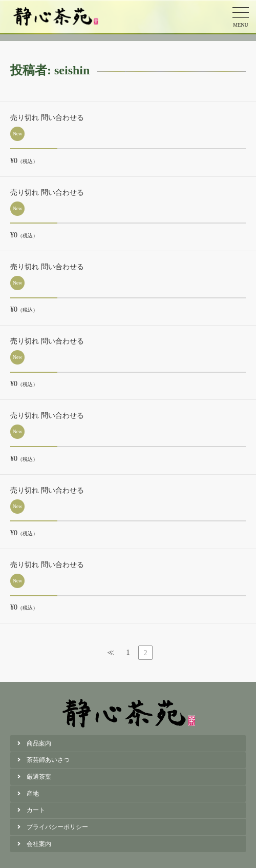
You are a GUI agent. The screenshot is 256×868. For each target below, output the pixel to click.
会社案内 (39, 844)
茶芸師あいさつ (48, 760)
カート (36, 810)
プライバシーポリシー (57, 827)
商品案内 (39, 743)
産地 (33, 794)
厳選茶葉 (39, 777)
